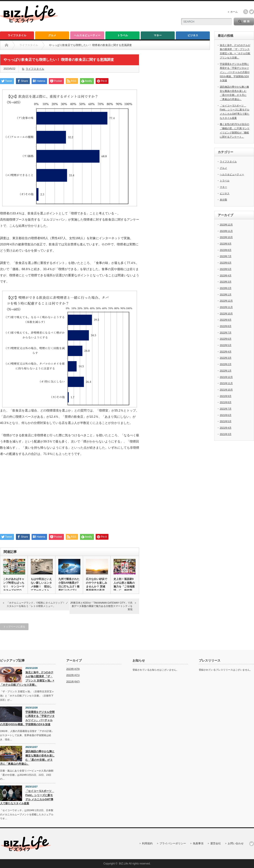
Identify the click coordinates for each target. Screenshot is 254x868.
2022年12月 (226, 301)
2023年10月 (226, 237)
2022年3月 (226, 358)
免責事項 (198, 843)
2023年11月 (226, 231)
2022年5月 (226, 345)
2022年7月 (226, 333)
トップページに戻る (14, 627)
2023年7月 (226, 256)
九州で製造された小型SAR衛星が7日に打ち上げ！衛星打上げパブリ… (69, 585)
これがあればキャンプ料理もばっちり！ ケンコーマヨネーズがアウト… (14, 587)
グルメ (52, 35)
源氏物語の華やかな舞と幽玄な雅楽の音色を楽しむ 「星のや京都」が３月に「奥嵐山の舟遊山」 (27, 758)
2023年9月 (226, 244)
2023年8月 (226, 250)
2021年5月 (226, 421)
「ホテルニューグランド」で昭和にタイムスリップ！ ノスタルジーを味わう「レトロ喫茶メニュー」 (37, 604)
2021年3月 (226, 434)
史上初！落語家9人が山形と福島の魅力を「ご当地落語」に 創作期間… (124, 587)
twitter (252, 12)
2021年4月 (226, 428)
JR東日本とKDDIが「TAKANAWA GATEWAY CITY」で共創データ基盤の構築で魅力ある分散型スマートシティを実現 (101, 606)
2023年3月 (226, 282)
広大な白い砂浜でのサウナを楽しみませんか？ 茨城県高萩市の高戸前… (97, 587)
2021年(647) (73, 681)
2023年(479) (73, 669)
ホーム (234, 12)
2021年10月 (226, 390)
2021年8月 (226, 402)
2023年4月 (226, 275)
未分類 (223, 200)
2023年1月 (226, 294)
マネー (158, 35)
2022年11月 (226, 307)
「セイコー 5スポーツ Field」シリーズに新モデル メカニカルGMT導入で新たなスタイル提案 (27, 797)
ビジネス (193, 35)
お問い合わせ (236, 843)
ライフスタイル (17, 35)
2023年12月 (226, 225)
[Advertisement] (70, 497)
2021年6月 (226, 415)
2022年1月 (226, 371)
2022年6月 (226, 339)
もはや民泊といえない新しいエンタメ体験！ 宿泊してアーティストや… (41, 587)
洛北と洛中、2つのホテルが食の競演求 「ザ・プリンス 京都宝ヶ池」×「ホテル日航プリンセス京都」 (27, 679)
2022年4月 (226, 352)
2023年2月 (226, 288)
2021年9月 (226, 396)
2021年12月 (226, 377)
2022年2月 (226, 364)
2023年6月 (226, 263)
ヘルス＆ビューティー (87, 35)
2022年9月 (226, 320)
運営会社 (216, 843)
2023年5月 (226, 269)
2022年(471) (73, 675)
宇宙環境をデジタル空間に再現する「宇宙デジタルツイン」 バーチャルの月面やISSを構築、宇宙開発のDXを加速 (235, 72)
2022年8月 (226, 326)
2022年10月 (226, 314)
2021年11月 (226, 383)
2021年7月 (226, 409)
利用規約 (147, 843)
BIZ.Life (123, 864)
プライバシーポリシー (173, 843)
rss (246, 12)
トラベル (123, 35)
